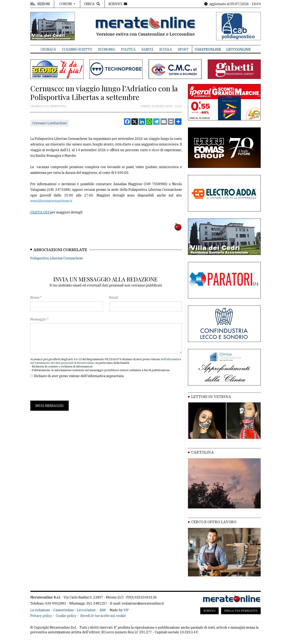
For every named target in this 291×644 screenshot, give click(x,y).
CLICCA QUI (40, 212)
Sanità (148, 49)
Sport (183, 49)
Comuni (66, 4)
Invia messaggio (50, 406)
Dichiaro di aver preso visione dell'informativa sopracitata (79, 376)
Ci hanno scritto (77, 49)
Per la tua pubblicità (241, 611)
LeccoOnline (238, 49)
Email (114, 297)
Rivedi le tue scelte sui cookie (103, 616)
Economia (107, 49)
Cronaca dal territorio (48, 106)
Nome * (36, 297)
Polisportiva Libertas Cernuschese (57, 258)
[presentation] (61, 389)
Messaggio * (39, 319)
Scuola (166, 49)
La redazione (40, 610)
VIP (126, 610)
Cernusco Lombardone (50, 123)
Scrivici (209, 611)
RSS (103, 610)
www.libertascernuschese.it (52, 201)
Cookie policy (66, 616)
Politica (128, 49)
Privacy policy (41, 616)
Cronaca (48, 49)
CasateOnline (208, 49)
